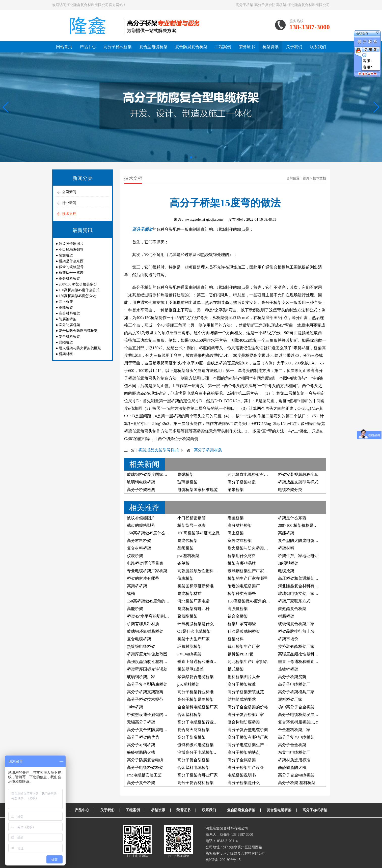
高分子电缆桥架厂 (294, 684)
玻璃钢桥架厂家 (141, 677)
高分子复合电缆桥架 (296, 737)
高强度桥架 (238, 609)
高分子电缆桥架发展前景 (300, 715)
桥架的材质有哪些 (143, 578)
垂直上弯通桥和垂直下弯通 (202, 662)
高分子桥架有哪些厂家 (248, 737)
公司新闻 (69, 192)
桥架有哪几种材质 (143, 624)
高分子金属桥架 (242, 760)
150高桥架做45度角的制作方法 (255, 601)
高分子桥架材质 (208, 450)
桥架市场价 (288, 639)
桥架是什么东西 (71, 261)
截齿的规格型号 (71, 267)
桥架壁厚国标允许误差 (147, 669)
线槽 (131, 594)
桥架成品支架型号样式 (158, 450)
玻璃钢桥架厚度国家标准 (149, 474)
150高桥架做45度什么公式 (79, 290)
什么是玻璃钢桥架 (244, 631)
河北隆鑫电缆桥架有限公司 (252, 474)
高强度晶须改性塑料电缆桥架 (204, 571)
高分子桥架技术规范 (145, 699)
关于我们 (294, 47)
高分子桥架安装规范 (246, 692)
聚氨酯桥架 (187, 616)
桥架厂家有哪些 (242, 624)
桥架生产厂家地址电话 (298, 556)
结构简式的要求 (242, 699)
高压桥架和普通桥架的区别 (302, 578)
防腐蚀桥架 (68, 319)
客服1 (367, 61)
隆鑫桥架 (66, 255)
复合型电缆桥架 (153, 47)
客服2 (367, 67)
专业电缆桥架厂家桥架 (147, 571)
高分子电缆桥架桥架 (145, 768)
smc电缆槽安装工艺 (144, 775)
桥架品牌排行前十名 (296, 631)
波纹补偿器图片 (71, 244)
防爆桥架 (185, 474)
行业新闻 (69, 203)
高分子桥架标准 (242, 684)
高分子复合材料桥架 (196, 783)
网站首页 (64, 47)
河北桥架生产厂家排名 (248, 662)
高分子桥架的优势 (143, 737)
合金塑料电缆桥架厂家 (198, 707)
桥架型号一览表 (71, 273)
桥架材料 (66, 354)
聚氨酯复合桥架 (292, 609)
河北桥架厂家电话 (194, 601)
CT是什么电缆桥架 (194, 631)
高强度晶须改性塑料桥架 (149, 662)
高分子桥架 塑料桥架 (297, 783)
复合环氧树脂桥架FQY (298, 722)
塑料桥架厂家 (290, 699)
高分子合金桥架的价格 (248, 707)
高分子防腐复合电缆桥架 (149, 760)
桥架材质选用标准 (294, 760)
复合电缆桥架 (139, 639)
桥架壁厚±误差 (191, 669)
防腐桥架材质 (189, 594)
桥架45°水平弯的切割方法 (150, 616)
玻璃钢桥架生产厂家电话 (250, 571)
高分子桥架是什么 (244, 783)
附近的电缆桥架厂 (244, 586)
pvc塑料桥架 (188, 556)
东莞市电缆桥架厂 (294, 752)
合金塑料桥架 (189, 715)
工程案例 (223, 47)
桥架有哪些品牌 (242, 563)
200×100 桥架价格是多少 (78, 284)
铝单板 (183, 563)
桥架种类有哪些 (242, 594)
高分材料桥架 (69, 279)
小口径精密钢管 (71, 250)
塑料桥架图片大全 (244, 677)
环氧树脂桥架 (189, 646)
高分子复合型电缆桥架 (248, 730)
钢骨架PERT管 (240, 654)
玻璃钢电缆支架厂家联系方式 (304, 594)
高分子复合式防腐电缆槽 (149, 730)
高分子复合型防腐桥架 (147, 684)
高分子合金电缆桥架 (296, 775)
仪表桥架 (135, 556)
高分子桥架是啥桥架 (196, 699)
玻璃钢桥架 (187, 482)
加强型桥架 (288, 563)
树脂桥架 (286, 616)
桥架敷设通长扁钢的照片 (149, 715)
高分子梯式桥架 (118, 47)
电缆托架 (286, 571)
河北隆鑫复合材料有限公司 (302, 586)
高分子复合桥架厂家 (246, 715)
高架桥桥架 (137, 586)
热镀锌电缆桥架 (141, 646)
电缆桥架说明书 (242, 775)
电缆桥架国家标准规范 (198, 490)
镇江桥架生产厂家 (244, 646)
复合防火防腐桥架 (194, 730)
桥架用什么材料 (242, 556)
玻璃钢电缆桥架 (141, 482)
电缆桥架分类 (290, 490)
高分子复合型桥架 (194, 760)
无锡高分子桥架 (141, 722)
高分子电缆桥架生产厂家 (250, 745)
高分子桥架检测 (141, 490)
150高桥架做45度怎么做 (77, 296)
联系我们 (318, 47)
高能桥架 (66, 308)
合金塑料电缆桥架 (194, 768)
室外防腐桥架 (69, 325)
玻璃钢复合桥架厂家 (296, 624)
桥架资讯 (270, 47)
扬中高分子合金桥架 (296, 707)
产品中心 (88, 47)
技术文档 (69, 214)
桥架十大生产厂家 (194, 639)
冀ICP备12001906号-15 (223, 860)
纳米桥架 (236, 490)
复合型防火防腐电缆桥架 (78, 331)
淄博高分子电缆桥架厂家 (200, 752)
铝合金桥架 (238, 616)
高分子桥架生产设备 (246, 768)
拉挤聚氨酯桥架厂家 (296, 646)
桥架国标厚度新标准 (196, 586)
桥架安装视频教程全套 (298, 474)
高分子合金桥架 (292, 745)
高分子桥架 (142, 229)
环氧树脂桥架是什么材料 (200, 624)
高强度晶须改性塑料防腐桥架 (304, 654)
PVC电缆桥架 (189, 654)
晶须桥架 (66, 342)
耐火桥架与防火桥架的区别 (80, 348)
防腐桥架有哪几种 (194, 609)
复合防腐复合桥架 (191, 47)
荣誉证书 (247, 47)
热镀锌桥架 (288, 669)
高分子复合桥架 (141, 783)
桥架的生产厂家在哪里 (248, 578)
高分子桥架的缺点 (244, 752)
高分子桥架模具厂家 (296, 692)
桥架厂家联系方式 (294, 601)
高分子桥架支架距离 (145, 692)
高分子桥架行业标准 (196, 692)
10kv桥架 (135, 707)
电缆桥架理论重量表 (145, 563)
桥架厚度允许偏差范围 (147, 654)
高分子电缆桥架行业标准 (200, 722)
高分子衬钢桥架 (141, 745)
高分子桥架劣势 (292, 677)
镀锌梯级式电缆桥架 (196, 745)
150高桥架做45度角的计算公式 (154, 601)
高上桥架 (66, 302)
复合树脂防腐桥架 (244, 722)
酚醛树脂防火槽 (141, 752)
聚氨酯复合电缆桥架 (196, 677)
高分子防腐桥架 (192, 737)
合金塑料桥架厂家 (294, 730)
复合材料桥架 (69, 337)
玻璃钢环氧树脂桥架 (145, 631)
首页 (306, 178)
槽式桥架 (236, 669)
